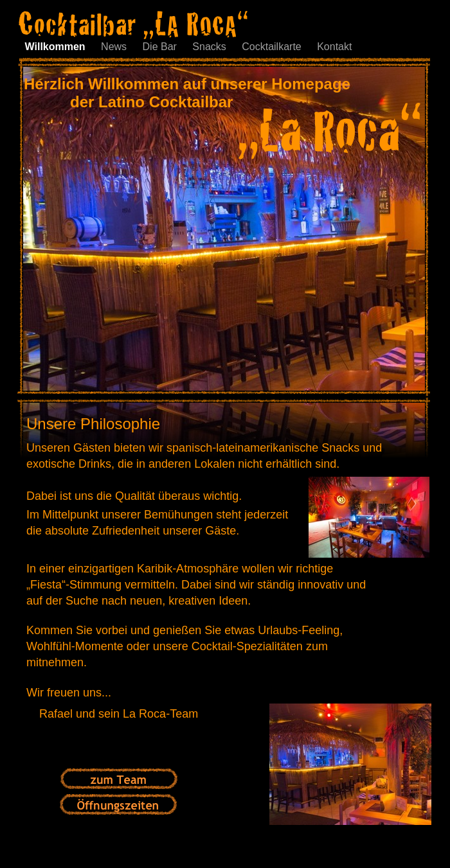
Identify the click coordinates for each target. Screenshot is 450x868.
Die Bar (161, 47)
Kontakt (334, 47)
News (115, 47)
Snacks (211, 47)
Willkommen (57, 47)
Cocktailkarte (273, 47)
